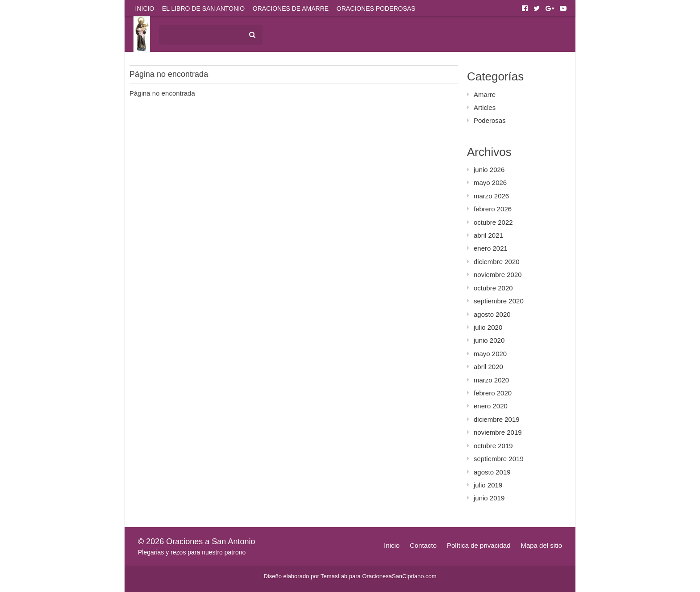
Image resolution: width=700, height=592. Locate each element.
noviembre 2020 (498, 275)
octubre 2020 (493, 288)
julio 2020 (488, 327)
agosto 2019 (492, 472)
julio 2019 (488, 485)
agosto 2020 (492, 314)
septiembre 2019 (499, 459)
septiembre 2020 (499, 301)
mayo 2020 (490, 354)
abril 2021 (488, 235)
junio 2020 (489, 340)
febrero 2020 (493, 393)
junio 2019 (489, 498)
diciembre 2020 (497, 262)
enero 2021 (491, 248)
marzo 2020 (491, 380)
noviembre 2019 (498, 432)
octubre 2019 (493, 446)
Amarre (485, 94)
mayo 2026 (490, 183)
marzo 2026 (491, 196)
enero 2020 (491, 406)
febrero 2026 (493, 209)
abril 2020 (488, 367)
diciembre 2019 (497, 419)
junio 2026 (489, 170)
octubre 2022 (493, 222)
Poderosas (490, 120)
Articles (485, 107)
